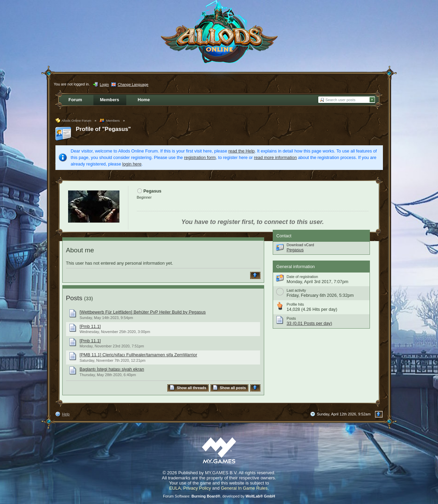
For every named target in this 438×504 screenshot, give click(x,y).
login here (132, 164)
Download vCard (300, 245)
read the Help (241, 151)
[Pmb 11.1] (90, 326)
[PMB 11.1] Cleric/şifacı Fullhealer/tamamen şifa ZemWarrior (139, 355)
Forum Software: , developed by (219, 496)
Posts (74, 298)
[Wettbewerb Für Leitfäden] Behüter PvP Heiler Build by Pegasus (143, 312)
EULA (175, 488)
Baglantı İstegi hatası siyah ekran (112, 369)
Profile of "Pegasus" (104, 129)
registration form (200, 157)
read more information (275, 157)
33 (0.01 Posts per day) (310, 323)
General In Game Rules (244, 488)
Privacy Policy (197, 488)
